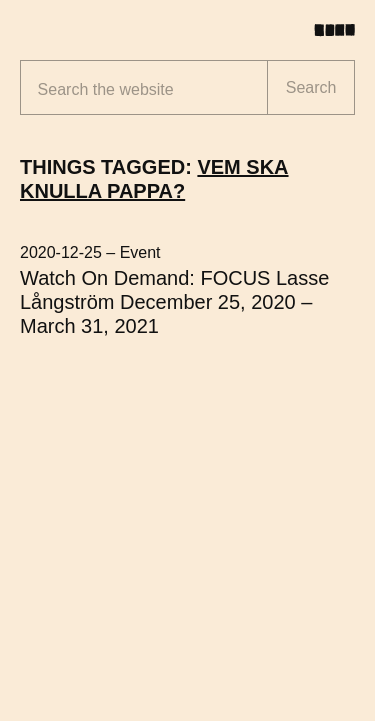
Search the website (106, 89)
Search (311, 87)
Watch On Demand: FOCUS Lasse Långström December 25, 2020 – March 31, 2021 (174, 302)
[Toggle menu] (342, 30)
